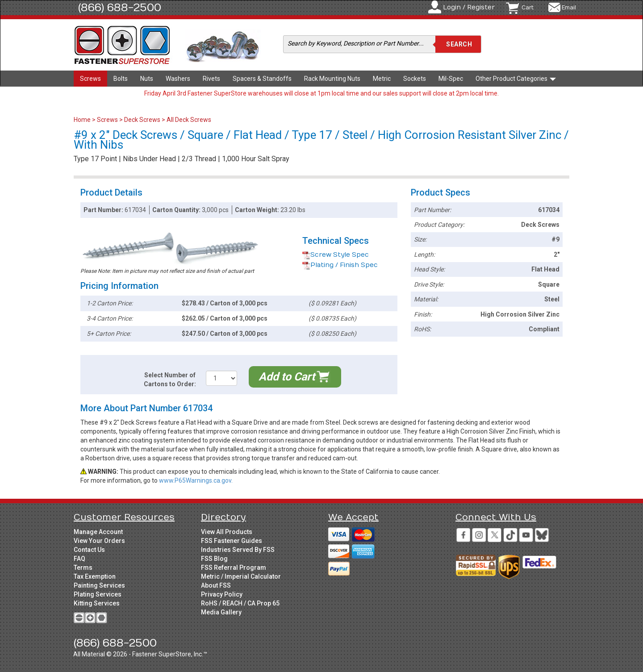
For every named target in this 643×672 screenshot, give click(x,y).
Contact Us (89, 550)
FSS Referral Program (234, 568)
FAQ (79, 559)
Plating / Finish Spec (340, 265)
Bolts (121, 79)
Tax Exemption (95, 576)
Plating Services (98, 594)
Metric (382, 79)
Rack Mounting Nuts (332, 79)
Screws (90, 79)
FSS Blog (214, 559)
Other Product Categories (516, 79)
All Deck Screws (189, 120)
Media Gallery (221, 612)
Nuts (147, 79)
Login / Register (469, 7)
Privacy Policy (222, 594)
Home (83, 120)
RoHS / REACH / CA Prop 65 (240, 603)
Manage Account (98, 532)
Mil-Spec (451, 79)
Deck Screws (142, 120)
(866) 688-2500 (120, 8)
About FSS (216, 585)
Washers (178, 79)
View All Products (227, 532)
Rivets (211, 79)
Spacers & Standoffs (262, 79)
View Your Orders (99, 541)
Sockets (415, 79)
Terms (83, 568)
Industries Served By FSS (238, 550)
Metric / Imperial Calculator (241, 576)
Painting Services (99, 585)
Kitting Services (97, 603)
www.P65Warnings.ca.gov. (196, 480)
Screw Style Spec (336, 255)
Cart (528, 8)
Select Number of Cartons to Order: (170, 380)
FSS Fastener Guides (232, 541)
